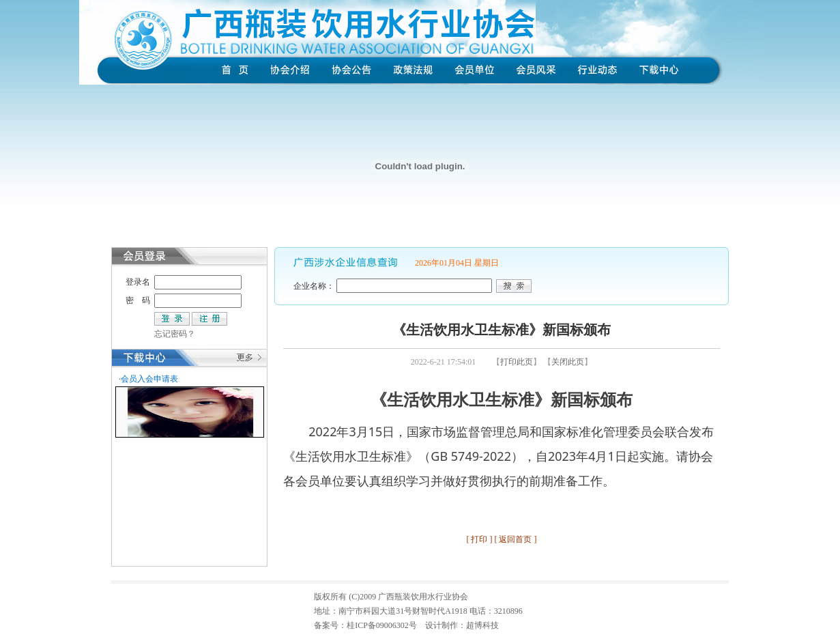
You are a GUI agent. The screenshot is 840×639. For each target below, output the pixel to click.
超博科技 (482, 625)
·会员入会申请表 (148, 379)
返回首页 (515, 539)
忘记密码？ (175, 334)
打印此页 (517, 362)
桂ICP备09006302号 (382, 625)
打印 (479, 539)
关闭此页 (568, 362)
